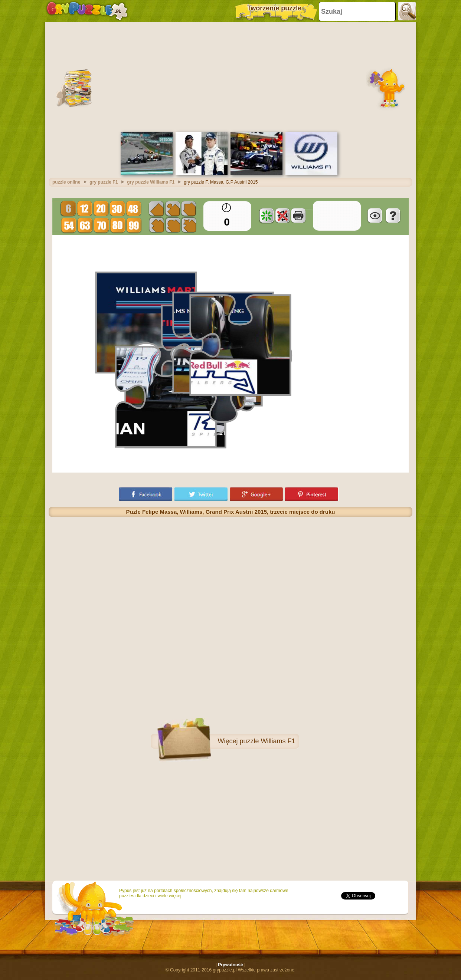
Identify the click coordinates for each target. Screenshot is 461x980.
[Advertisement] (230, 76)
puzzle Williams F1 (267, 741)
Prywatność (230, 965)
